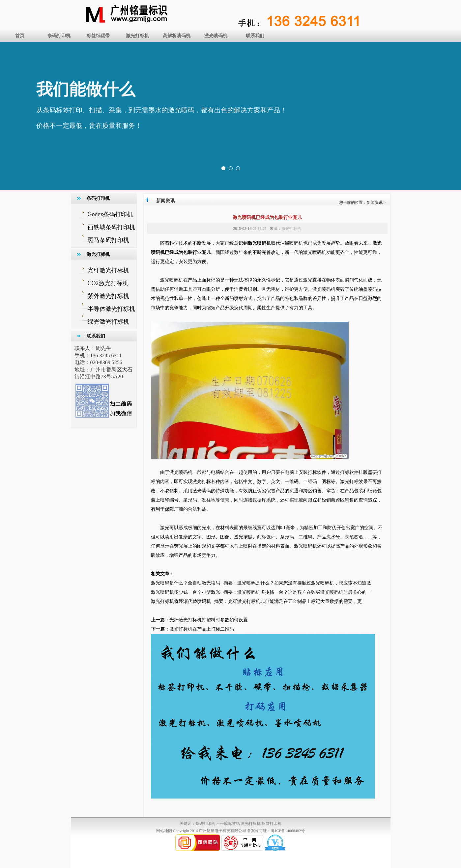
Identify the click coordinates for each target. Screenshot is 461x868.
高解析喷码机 (177, 36)
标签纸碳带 (98, 36)
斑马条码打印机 (108, 240)
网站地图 (164, 831)
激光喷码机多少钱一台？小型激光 (186, 592)
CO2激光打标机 (108, 283)
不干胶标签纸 (228, 824)
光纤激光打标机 (108, 270)
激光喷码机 (216, 36)
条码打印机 (59, 36)
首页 (20, 36)
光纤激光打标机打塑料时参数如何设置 (209, 620)
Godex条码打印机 (110, 214)
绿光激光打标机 (108, 322)
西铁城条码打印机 (111, 227)
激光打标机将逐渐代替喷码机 (181, 601)
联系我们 (255, 36)
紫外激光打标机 (108, 296)
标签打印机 (272, 824)
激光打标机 (137, 36)
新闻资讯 (375, 203)
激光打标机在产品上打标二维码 (202, 629)
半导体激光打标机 (111, 309)
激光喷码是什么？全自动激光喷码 (186, 583)
